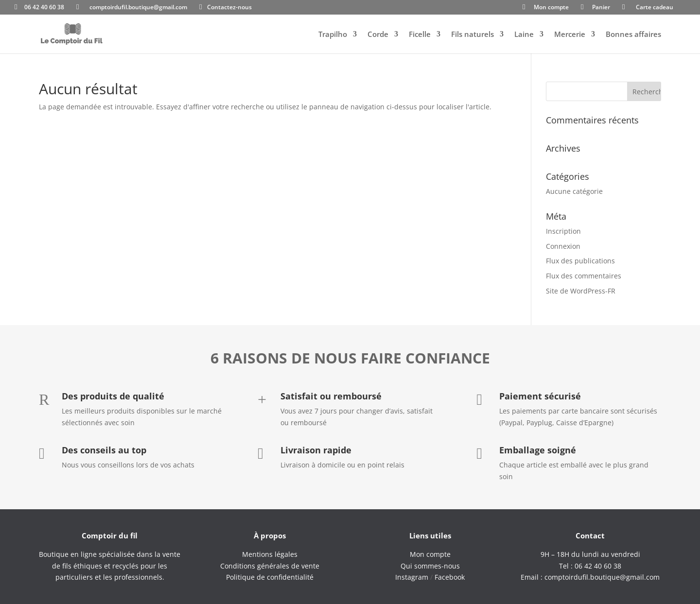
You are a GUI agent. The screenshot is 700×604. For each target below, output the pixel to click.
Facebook (450, 577)
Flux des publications (580, 261)
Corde (378, 35)
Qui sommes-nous (430, 566)
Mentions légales (270, 554)
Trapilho (333, 35)
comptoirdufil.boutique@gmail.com (138, 8)
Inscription (563, 231)
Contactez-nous (229, 8)
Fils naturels (472, 35)
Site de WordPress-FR (581, 291)
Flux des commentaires (584, 276)
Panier (601, 8)
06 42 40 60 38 (44, 8)
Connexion (563, 246)
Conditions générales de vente (270, 566)
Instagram (412, 577)
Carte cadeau (655, 8)
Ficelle (420, 35)
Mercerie (570, 35)
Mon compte (551, 8)
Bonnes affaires (633, 35)
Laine (524, 35)
